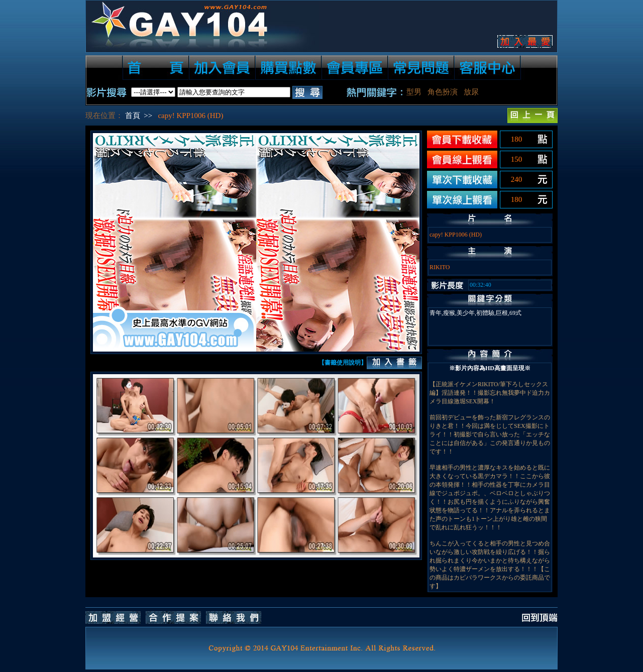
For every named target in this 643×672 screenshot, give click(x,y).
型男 (414, 92)
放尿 (471, 92)
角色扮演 (443, 92)
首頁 (133, 116)
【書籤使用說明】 (343, 363)
